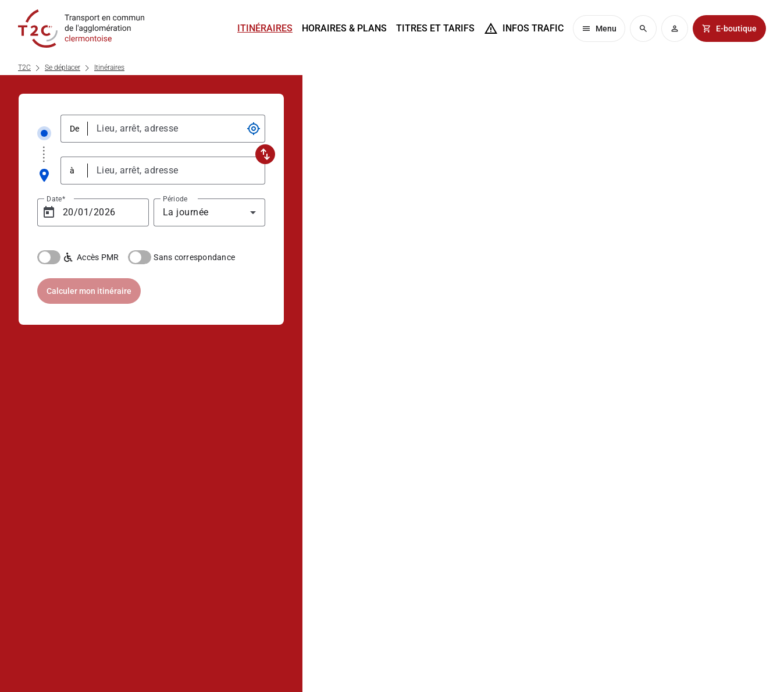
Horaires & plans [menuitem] (344, 28)
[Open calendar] (49, 212)
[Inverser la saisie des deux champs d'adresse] (265, 154)
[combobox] (172, 129)
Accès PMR (91, 257)
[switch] (49, 257)
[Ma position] (254, 129)
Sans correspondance (194, 257)
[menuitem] (524, 29)
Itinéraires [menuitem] (265, 28)
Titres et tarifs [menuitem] (435, 28)
